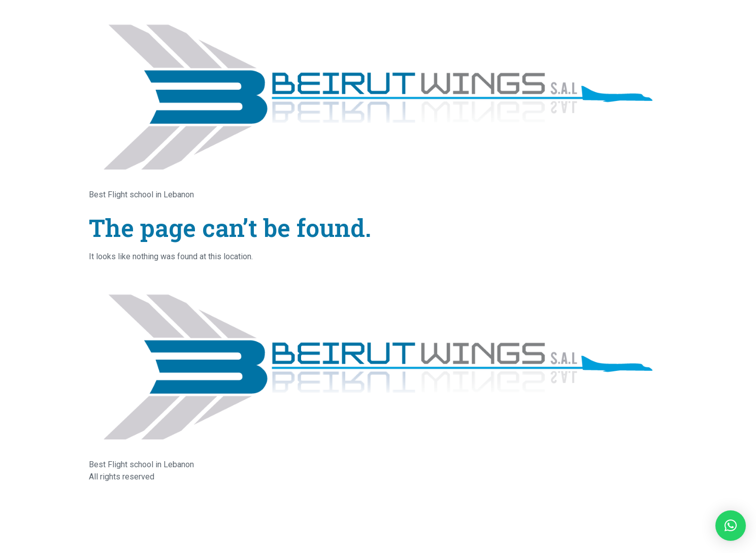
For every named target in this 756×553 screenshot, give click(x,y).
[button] (731, 526)
